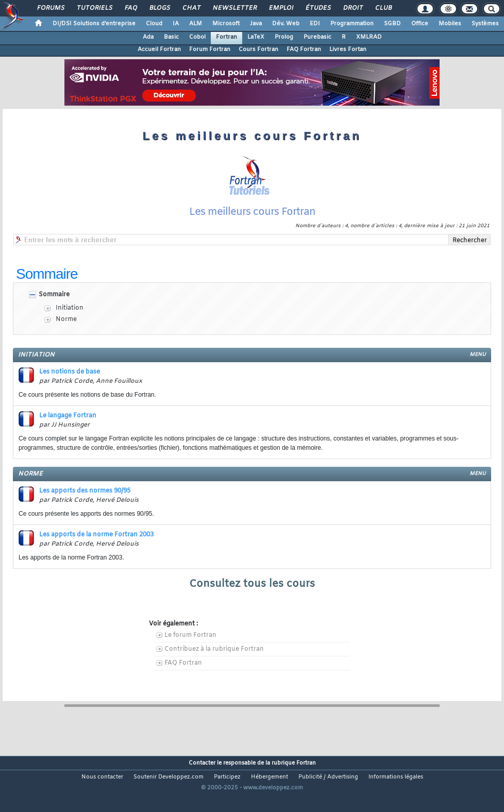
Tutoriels (94, 8)
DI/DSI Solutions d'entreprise (94, 24)
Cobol (197, 37)
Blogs (159, 8)
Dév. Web (286, 24)
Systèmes (485, 24)
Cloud (154, 24)
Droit (352, 8)
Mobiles (450, 24)
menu (478, 355)
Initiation (70, 308)
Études (318, 8)
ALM (196, 24)
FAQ (130, 8)
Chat (191, 8)
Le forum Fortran (190, 635)
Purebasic (317, 37)
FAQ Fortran (304, 49)
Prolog (284, 37)
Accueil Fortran (159, 49)
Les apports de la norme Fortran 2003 (96, 535)
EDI (315, 24)
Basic (171, 37)
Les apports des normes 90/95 (85, 491)
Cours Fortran (258, 49)
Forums (50, 8)
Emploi (281, 8)
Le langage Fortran (68, 416)
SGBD (392, 24)
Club (383, 8)
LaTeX (256, 37)
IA (176, 24)
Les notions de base (70, 372)
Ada (148, 37)
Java (256, 24)
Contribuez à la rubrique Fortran (214, 649)
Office (420, 24)
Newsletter (234, 8)
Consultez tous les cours (252, 584)
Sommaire (54, 295)
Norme (66, 319)
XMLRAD (369, 37)
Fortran (226, 37)
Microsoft (226, 24)
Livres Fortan (348, 49)
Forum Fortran (210, 49)
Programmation (352, 24)
